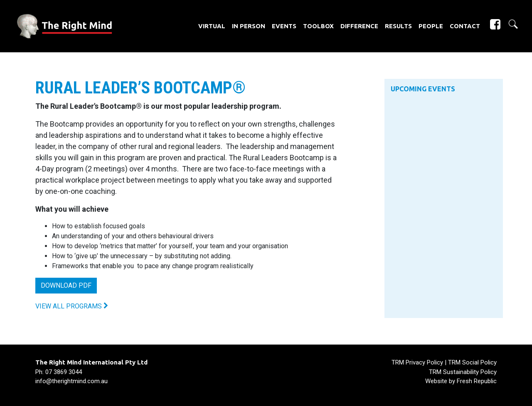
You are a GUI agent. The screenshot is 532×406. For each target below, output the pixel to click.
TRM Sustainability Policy (463, 372)
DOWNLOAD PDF (66, 285)
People (431, 26)
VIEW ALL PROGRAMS (72, 306)
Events (284, 26)
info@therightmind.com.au (71, 381)
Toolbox (318, 26)
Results (398, 26)
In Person (249, 26)
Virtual (212, 26)
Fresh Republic (477, 381)
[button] (510, 24)
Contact (465, 26)
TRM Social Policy (472, 362)
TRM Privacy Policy (417, 362)
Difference (359, 26)
